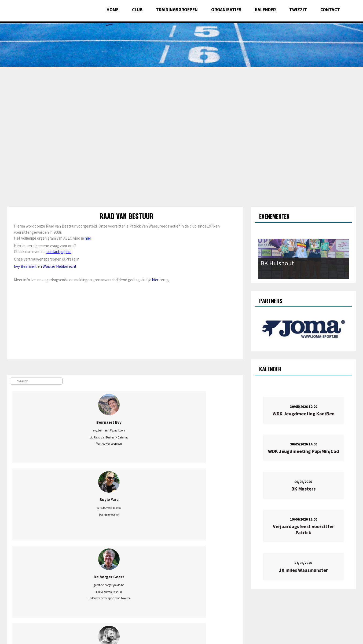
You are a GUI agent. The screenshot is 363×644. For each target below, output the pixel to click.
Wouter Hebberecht (60, 266)
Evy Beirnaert (25, 266)
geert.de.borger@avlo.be (131, 430)
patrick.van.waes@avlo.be (34, 581)
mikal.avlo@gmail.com (82, 587)
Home (113, 10)
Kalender (265, 10)
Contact (330, 10)
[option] (181, 34)
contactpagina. (59, 252)
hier (88, 238)
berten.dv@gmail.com (179, 436)
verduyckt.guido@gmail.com (131, 581)
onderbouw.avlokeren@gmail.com (179, 506)
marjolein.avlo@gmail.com (131, 506)
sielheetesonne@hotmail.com (82, 506)
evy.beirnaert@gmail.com (34, 430)
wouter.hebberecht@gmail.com (34, 506)
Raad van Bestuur (127, 216)
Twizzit (298, 10)
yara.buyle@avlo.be (82, 430)
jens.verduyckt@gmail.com (179, 581)
